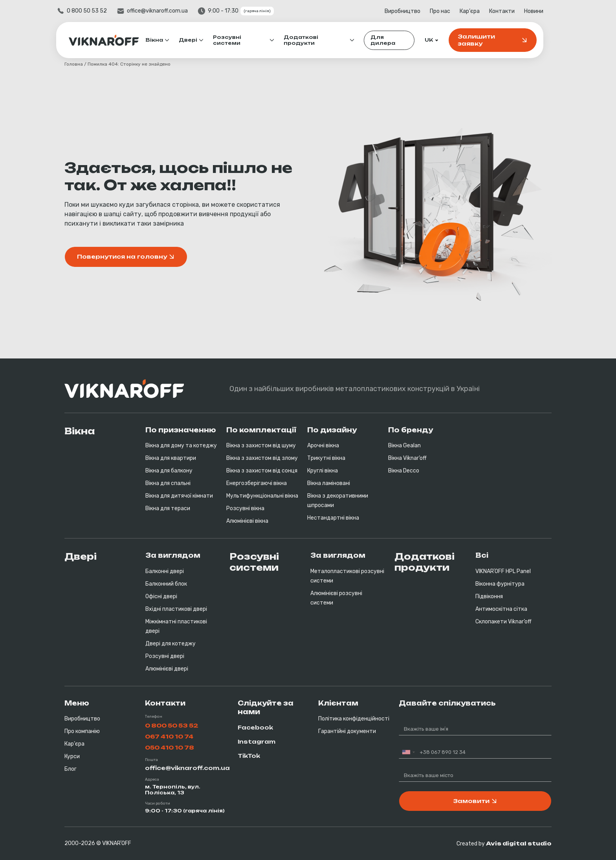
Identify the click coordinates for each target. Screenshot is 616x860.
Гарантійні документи (347, 731)
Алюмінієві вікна (247, 521)
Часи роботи (158, 803)
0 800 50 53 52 (95, 11)
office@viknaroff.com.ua (166, 11)
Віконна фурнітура (500, 584)
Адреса (152, 779)
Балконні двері (165, 571)
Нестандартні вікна (333, 518)
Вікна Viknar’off (407, 458)
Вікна (163, 40)
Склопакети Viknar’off (503, 622)
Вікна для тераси (168, 508)
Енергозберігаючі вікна (257, 483)
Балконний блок (166, 584)
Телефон (154, 717)
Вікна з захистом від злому (262, 458)
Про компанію (82, 731)
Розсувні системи (235, 40)
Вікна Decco (404, 471)
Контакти (510, 11)
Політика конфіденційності (354, 719)
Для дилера (391, 40)
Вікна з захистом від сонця (262, 471)
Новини (542, 11)
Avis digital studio (519, 843)
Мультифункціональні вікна (262, 496)
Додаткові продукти (309, 40)
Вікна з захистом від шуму (261, 446)
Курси (72, 756)
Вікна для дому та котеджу (181, 446)
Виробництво (411, 11)
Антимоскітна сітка (501, 609)
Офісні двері (161, 596)
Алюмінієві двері (167, 669)
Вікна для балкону (169, 471)
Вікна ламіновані (329, 483)
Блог (71, 769)
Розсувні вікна (245, 508)
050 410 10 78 (170, 747)
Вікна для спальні (168, 483)
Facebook (255, 727)
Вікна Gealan (404, 446)
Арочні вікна (323, 446)
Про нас (448, 11)
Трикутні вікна (326, 458)
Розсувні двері (165, 656)
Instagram (257, 741)
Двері (196, 40)
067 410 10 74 (169, 736)
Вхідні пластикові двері (176, 609)
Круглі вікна (323, 471)
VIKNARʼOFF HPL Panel (503, 571)
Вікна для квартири (171, 458)
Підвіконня (489, 596)
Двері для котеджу (170, 644)
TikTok (249, 756)
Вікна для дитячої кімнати (179, 496)
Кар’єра (478, 11)
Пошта (151, 760)
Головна (74, 64)
